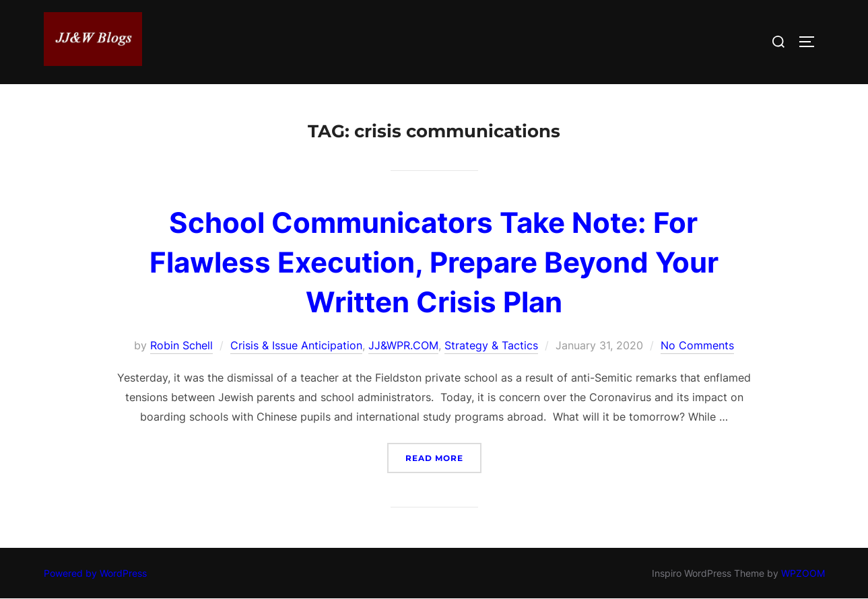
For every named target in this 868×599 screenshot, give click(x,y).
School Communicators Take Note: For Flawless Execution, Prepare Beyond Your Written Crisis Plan (434, 262)
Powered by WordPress (95, 573)
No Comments (697, 345)
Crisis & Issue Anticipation (296, 345)
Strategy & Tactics (491, 345)
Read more (443, 457)
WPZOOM (803, 573)
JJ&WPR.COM (403, 345)
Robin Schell (181, 345)
